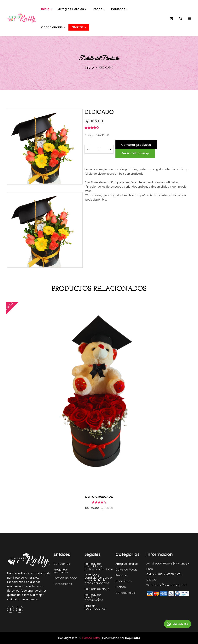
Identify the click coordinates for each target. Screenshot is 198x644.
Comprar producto (136, 145)
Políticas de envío (97, 589)
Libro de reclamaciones (95, 607)
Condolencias (125, 593)
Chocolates (124, 581)
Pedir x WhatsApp (135, 153)
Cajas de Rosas (126, 570)
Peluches (122, 575)
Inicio (89, 67)
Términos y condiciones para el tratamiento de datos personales (98, 579)
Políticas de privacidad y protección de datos (99, 566)
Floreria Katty (91, 638)
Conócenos (62, 564)
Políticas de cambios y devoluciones (94, 597)
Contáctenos (63, 584)
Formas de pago (65, 578)
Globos (121, 587)
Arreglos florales (127, 564)
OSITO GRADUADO (99, 497)
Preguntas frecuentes (61, 571)
